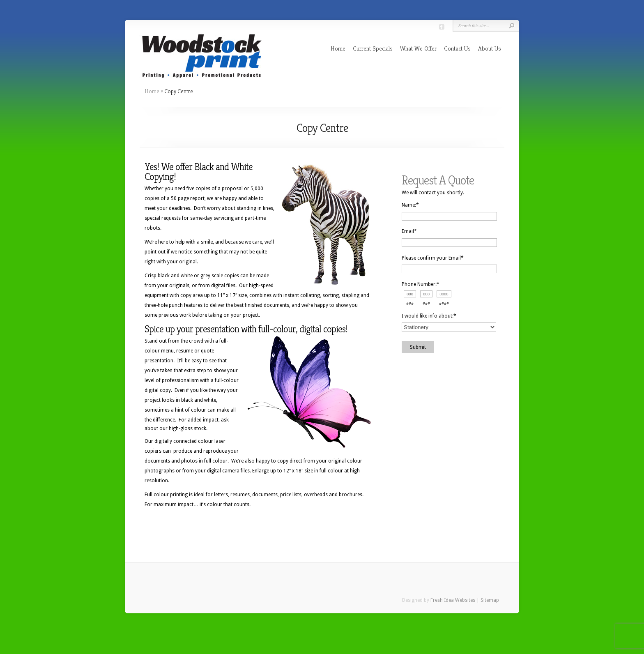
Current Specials (373, 48)
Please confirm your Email (433, 258)
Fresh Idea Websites (453, 600)
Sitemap (490, 600)
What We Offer (418, 48)
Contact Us (457, 48)
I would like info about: (429, 316)
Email (409, 231)
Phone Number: (421, 284)
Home (338, 48)
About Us (490, 48)
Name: (410, 205)
